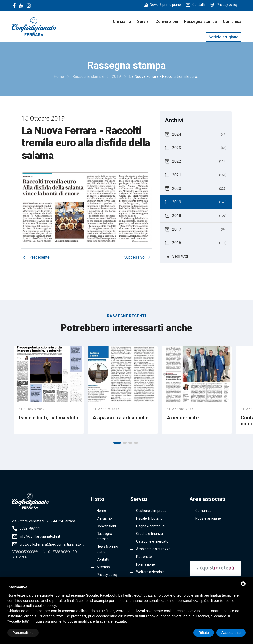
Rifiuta (204, 633)
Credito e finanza (149, 534)
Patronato (144, 557)
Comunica (232, 22)
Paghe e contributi (150, 526)
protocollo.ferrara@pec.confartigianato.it (52, 544)
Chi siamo (122, 22)
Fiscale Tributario (149, 518)
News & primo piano (165, 5)
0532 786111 (30, 528)
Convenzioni (167, 22)
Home (101, 511)
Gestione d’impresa (151, 511)
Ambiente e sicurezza (153, 549)
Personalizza (23, 633)
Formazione (146, 564)
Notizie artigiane (223, 37)
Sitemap (103, 567)
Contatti (199, 5)
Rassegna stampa (200, 22)
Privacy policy (227, 5)
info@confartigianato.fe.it (40, 536)
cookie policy (45, 606)
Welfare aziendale (150, 572)
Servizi (143, 22)
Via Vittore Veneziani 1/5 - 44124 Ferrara (43, 521)
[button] (117, 443)
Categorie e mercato (152, 541)
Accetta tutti (231, 633)
